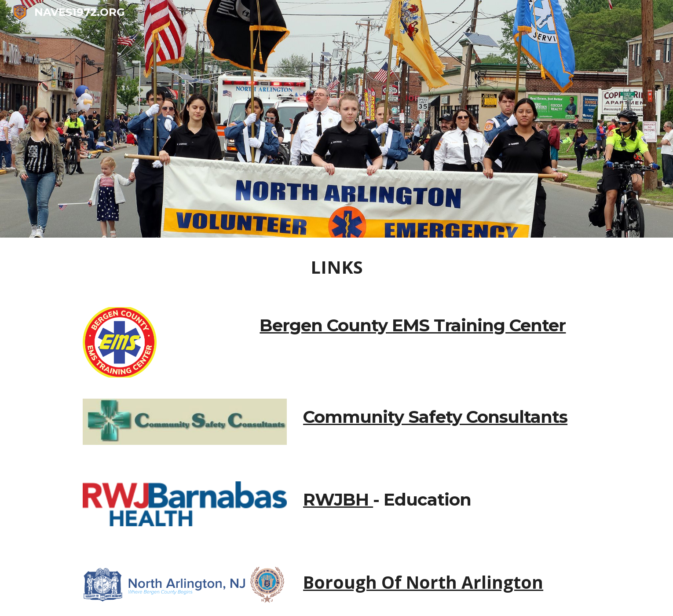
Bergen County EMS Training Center (413, 325)
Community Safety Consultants (435, 417)
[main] (336, 267)
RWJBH (338, 500)
